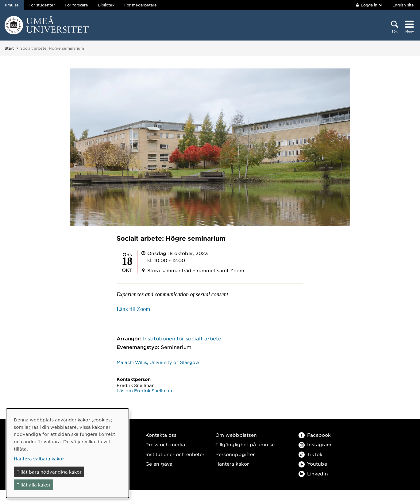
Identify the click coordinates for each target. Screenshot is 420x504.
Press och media (165, 444)
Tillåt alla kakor (34, 485)
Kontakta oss (161, 435)
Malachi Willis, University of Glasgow (158, 362)
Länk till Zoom (133, 309)
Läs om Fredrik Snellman (144, 390)
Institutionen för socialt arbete (182, 338)
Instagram (315, 444)
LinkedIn (313, 473)
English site (403, 5)
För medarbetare (141, 5)
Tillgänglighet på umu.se (245, 444)
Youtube (313, 464)
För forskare (76, 5)
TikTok (310, 454)
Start (9, 48)
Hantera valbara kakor (39, 459)
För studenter (42, 5)
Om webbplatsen (236, 435)
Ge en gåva (159, 464)
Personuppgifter (235, 454)
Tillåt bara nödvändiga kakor (49, 472)
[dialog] (67, 453)
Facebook (315, 435)
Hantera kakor (232, 464)
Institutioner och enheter (175, 454)
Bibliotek (106, 5)
